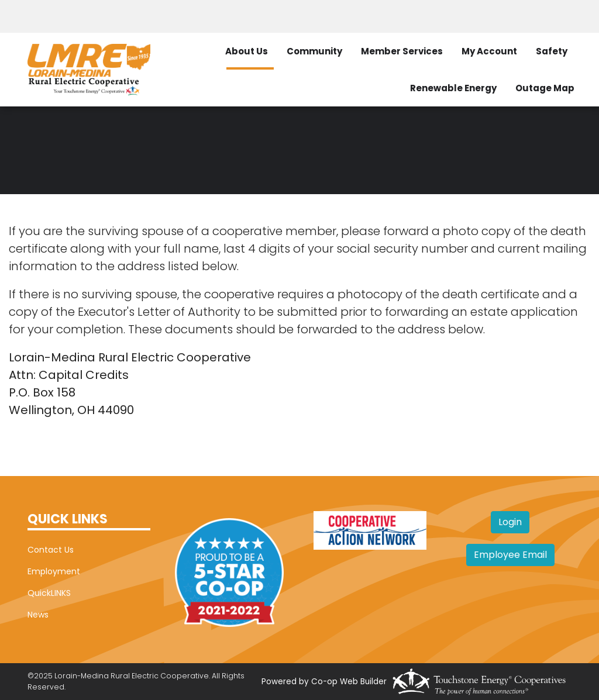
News (38, 615)
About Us (247, 51)
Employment (54, 571)
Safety (552, 51)
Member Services (402, 51)
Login (510, 522)
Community (314, 51)
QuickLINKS (49, 593)
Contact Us (51, 550)
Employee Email (510, 555)
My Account (489, 51)
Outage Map (545, 88)
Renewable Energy (453, 88)
